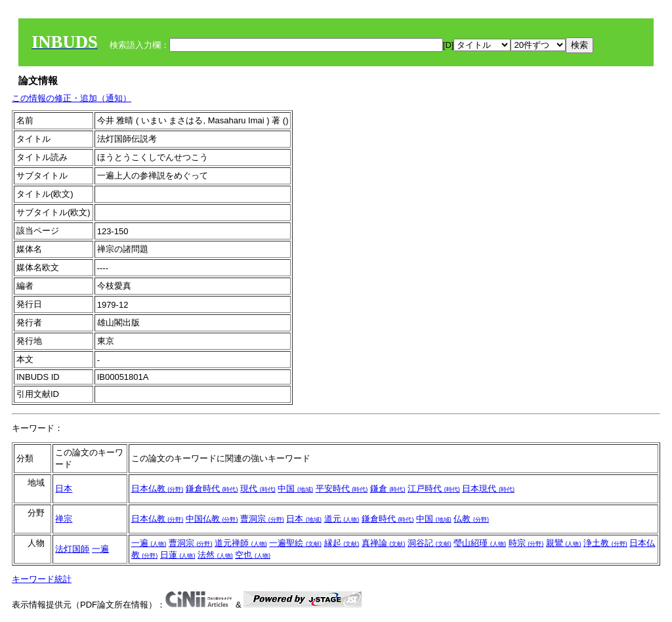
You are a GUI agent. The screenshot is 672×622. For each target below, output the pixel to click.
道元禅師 (241, 543)
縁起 (342, 543)
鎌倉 (388, 488)
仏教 (471, 519)
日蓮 (178, 555)
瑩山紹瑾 (480, 543)
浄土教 (605, 543)
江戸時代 (434, 488)
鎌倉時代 (212, 488)
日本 (64, 488)
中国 (295, 488)
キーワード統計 (42, 579)
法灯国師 (72, 549)
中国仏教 (212, 519)
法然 (215, 555)
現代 (258, 488)
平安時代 (342, 488)
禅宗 (64, 519)
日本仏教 (157, 488)
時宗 (526, 543)
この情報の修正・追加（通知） (72, 98)
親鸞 (564, 543)
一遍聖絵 (295, 543)
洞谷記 (430, 543)
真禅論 (384, 543)
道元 (342, 519)
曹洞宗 (262, 519)
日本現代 (488, 488)
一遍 (100, 549)
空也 (253, 555)
